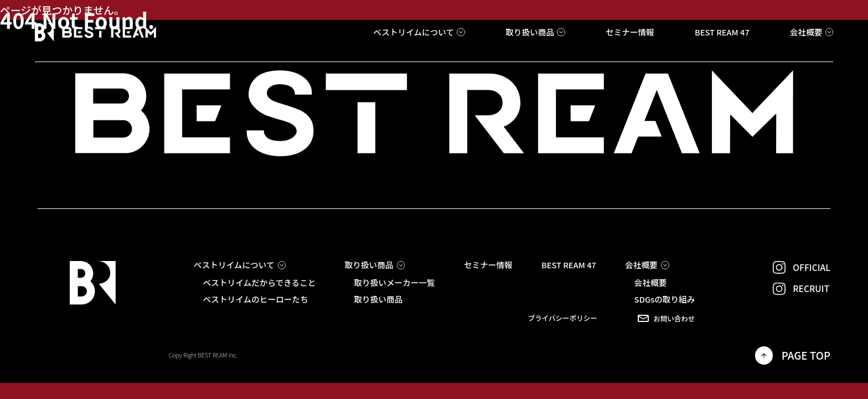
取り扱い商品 (378, 300)
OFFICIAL (802, 267)
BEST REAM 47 (569, 265)
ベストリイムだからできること (259, 283)
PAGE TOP (793, 355)
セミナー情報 (488, 265)
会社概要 (651, 283)
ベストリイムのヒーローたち (255, 300)
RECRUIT (801, 289)
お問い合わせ (666, 318)
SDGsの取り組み (665, 300)
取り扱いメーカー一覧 (394, 283)
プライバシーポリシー (563, 318)
